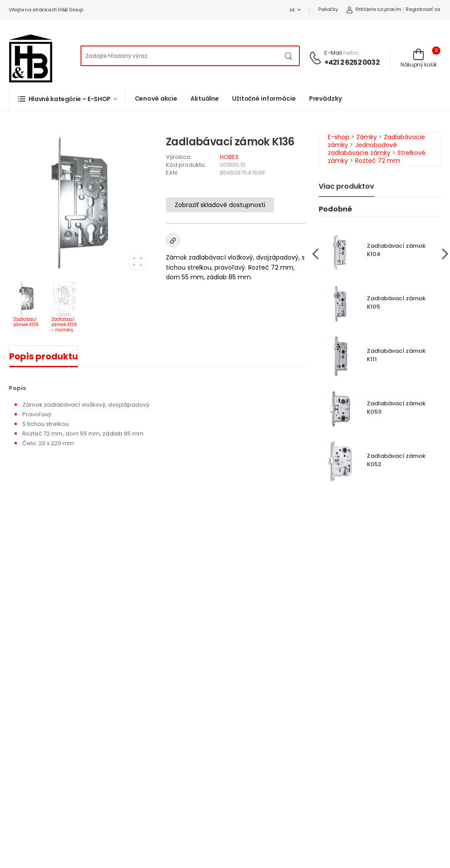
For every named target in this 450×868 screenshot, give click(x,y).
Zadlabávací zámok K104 (396, 250)
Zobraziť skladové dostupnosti (220, 205)
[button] (67, 99)
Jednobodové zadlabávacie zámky (362, 149)
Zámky (367, 137)
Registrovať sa (423, 9)
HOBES (229, 157)
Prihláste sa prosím (374, 9)
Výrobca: (179, 157)
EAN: (172, 173)
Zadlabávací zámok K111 (396, 355)
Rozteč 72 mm (378, 161)
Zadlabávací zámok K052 (396, 460)
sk (292, 10)
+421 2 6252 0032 (352, 62)
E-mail (333, 53)
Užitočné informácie (264, 98)
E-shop (339, 137)
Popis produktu (44, 356)
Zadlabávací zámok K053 (396, 408)
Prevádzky (325, 98)
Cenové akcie (156, 98)
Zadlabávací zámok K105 (396, 302)
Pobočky (328, 9)
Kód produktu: (186, 165)
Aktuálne (205, 98)
